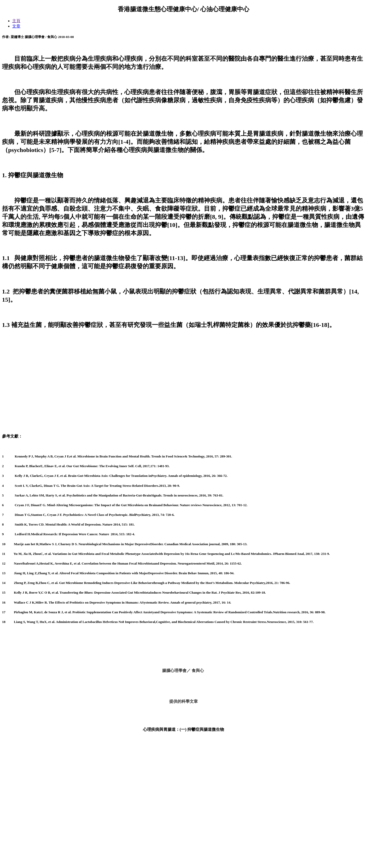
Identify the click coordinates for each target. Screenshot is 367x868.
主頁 (16, 21)
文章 (16, 26)
